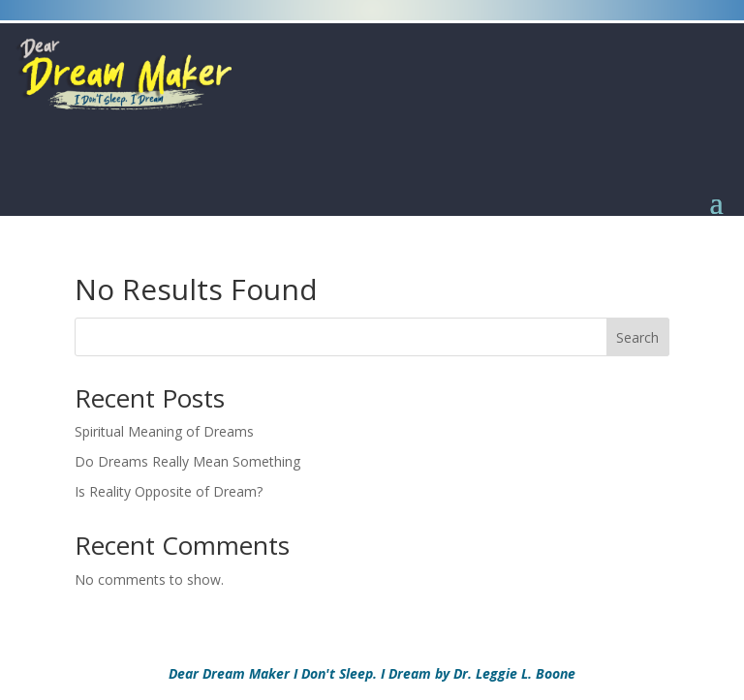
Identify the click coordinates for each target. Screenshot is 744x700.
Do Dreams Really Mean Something (187, 461)
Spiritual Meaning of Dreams (164, 431)
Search (637, 337)
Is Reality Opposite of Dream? (169, 491)
